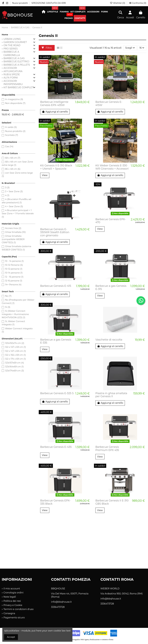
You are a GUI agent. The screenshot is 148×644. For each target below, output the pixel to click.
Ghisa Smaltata (15, 232)
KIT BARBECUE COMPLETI (19, 87)
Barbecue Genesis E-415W (109, 104)
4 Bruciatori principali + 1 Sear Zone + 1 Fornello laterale (18, 214)
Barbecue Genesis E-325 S (57, 393)
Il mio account (12, 589)
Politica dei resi (12, 601)
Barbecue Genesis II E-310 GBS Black (112, 502)
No (8, 296)
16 (142, 48)
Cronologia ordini (13, 593)
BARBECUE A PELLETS (17, 65)
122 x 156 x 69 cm (15, 355)
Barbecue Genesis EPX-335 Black (55, 502)
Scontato (12, 135)
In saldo (11, 127)
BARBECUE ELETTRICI (16, 61)
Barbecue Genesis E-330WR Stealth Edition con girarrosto (55, 232)
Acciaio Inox (13, 228)
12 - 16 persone (14, 277)
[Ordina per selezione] (130, 48)
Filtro (47, 48)
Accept (11, 637)
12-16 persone (14, 281)
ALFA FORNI (11, 78)
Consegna (9, 613)
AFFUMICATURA (13, 71)
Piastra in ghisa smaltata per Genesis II (111, 395)
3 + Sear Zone (14, 191)
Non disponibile (15, 103)
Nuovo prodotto (15, 131)
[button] (53, 12)
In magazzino (14, 99)
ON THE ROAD (12, 45)
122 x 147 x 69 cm (15, 347)
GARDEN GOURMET (15, 42)
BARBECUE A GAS (14, 58)
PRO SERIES (11, 49)
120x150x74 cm (15, 343)
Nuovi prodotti (20, 3)
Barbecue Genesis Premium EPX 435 (107, 449)
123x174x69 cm (14, 371)
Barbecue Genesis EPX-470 (111, 221)
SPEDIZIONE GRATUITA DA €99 (49, 3)
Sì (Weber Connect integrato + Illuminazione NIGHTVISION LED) (15, 314)
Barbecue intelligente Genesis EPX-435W (54, 104)
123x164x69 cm (14, 367)
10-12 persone (14, 269)
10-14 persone (14, 273)
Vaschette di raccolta (109, 340)
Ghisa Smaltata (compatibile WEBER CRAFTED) (13, 239)
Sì (8, 307)
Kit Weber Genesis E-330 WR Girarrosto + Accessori (112, 167)
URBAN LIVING (12, 39)
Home (5, 35)
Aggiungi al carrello (55, 112)
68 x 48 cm (13, 158)
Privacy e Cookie (13, 605)
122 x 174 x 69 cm (15, 359)
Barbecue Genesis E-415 (56, 286)
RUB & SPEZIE (12, 74)
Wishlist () (118, 3)
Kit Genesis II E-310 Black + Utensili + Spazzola (56, 167)
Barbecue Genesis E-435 (56, 447)
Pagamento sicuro (14, 618)
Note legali (10, 597)
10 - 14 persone (14, 261)
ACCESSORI (10, 68)
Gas (9, 146)
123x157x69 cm (14, 363)
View (45, 175)
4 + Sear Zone (14, 206)
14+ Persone (13, 285)
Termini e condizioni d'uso (18, 609)
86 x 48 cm (13, 169)
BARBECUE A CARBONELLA (12, 53)
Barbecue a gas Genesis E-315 (111, 287)
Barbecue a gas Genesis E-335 (56, 341)
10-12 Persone (14, 265)
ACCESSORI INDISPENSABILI (13, 83)
